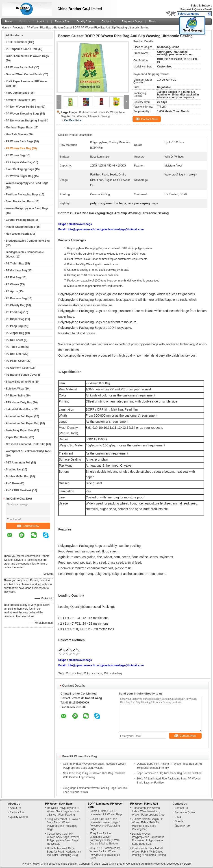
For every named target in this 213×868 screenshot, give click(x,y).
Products (25, 22)
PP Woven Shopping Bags (23, 114)
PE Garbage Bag (16, 271)
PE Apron (12, 291)
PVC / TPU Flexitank (19, 490)
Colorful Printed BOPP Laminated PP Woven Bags (106, 813)
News (152, 22)
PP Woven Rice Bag (39, 28)
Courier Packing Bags (20, 220)
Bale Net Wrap (15, 389)
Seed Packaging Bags (20, 201)
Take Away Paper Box (20, 430)
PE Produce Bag (16, 298)
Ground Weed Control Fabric (24, 74)
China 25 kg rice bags (54, 864)
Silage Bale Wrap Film (20, 382)
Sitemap (179, 821)
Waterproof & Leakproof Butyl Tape (28, 451)
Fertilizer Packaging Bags (22, 195)
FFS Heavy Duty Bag (19, 403)
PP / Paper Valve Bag (19, 162)
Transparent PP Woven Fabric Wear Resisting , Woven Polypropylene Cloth (149, 811)
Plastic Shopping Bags (20, 227)
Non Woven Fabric (18, 234)
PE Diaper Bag (15, 319)
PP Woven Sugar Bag (20, 176)
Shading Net (14, 470)
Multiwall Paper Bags (19, 128)
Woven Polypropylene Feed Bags (27, 183)
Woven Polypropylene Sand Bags (27, 208)
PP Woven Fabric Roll (20, 67)
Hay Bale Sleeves (17, 134)
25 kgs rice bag (113, 673)
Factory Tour (62, 22)
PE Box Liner (14, 354)
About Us (42, 22)
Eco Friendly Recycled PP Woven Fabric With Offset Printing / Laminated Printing (149, 852)
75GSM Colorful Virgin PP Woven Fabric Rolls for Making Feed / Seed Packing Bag (148, 824)
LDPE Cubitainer (16, 42)
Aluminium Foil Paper (20, 416)
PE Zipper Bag (15, 333)
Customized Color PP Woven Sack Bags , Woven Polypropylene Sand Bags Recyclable (63, 839)
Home (9, 22)
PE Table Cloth (15, 347)
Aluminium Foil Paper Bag (23, 423)
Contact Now (28, 526)
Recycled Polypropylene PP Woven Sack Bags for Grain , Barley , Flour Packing (64, 811)
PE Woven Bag (15, 155)
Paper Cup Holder (17, 437)
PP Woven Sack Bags (20, 141)
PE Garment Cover (18, 368)
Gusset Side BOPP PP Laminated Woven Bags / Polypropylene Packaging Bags (105, 824)
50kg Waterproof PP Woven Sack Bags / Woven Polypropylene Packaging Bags (64, 824)
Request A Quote (191, 9)
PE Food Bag (14, 312)
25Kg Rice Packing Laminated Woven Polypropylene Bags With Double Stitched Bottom (104, 839)
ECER (187, 864)
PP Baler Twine (15, 396)
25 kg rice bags (92, 673)
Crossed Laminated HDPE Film (26, 444)
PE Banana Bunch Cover (22, 375)
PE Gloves (12, 284)
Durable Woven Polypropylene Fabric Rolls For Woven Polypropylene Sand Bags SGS (148, 839)
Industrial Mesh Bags (19, 409)
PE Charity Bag (16, 305)
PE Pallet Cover (16, 361)
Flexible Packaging (18, 100)
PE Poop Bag (14, 326)
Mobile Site (182, 826)
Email (208, 9)
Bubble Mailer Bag (18, 476)
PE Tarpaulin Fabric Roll (21, 49)
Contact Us (108, 22)
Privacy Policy (30, 864)
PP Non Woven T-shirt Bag (23, 107)
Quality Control (86, 22)
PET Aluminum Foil (18, 463)
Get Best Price (73, 120)
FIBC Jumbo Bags (17, 93)
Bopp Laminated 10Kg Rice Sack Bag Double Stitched (169, 773)
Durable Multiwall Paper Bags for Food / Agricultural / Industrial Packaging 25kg (64, 852)
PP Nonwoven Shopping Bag (24, 121)
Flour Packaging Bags (20, 169)
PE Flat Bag (13, 277)
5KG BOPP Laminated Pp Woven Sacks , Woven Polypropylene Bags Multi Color (105, 853)
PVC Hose (12, 483)
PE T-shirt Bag (15, 264)
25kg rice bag (74, 673)
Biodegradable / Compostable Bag (28, 241)
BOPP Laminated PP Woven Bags (27, 56)
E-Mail (178, 817)
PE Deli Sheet (14, 340)
